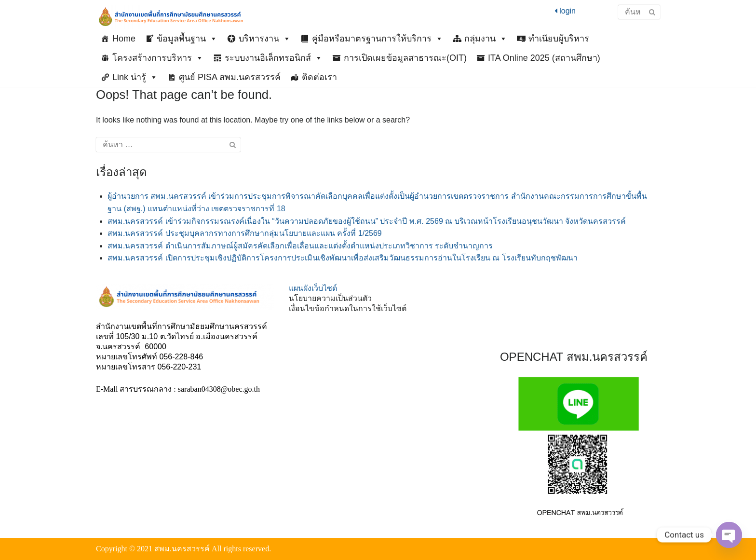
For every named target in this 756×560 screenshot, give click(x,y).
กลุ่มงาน (486, 39)
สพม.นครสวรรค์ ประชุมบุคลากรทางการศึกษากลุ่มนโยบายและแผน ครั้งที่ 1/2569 (245, 233)
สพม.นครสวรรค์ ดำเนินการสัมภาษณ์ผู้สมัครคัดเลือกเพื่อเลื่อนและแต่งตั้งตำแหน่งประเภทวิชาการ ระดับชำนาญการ (300, 246)
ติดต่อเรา (319, 77)
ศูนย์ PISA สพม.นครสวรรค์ (230, 77)
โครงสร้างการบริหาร (158, 58)
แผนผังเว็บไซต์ (313, 288)
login (565, 11)
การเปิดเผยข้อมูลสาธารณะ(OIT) (405, 58)
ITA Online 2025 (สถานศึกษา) (544, 58)
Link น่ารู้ (135, 77)
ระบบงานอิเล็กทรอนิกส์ (274, 58)
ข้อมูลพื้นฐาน (187, 39)
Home (124, 39)
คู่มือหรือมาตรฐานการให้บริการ (378, 39)
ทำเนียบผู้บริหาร (559, 39)
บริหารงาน (265, 39)
